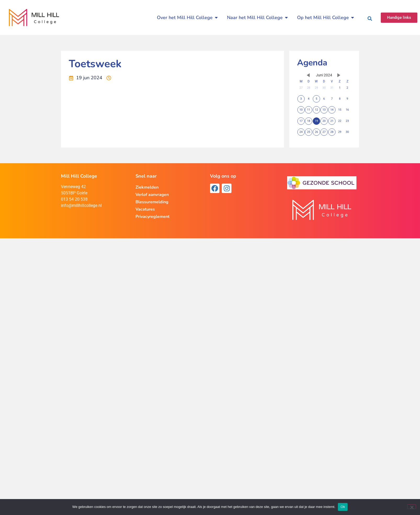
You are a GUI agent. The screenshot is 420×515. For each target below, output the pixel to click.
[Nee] (412, 507)
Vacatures (145, 209)
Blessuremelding (152, 202)
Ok (343, 507)
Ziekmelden (147, 187)
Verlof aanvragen (152, 195)
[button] (370, 19)
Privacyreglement (152, 217)
